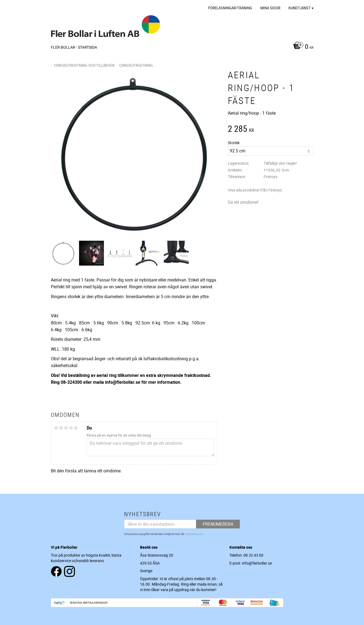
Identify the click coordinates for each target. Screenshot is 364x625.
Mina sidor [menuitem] (270, 8)
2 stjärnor (61, 428)
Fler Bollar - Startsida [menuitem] (74, 47)
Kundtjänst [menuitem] (300, 8)
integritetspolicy (194, 534)
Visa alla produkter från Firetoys (255, 190)
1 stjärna (56, 428)
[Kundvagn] (302, 47)
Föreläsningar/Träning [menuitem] (230, 8)
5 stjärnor (76, 428)
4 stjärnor (71, 428)
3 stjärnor (66, 428)
